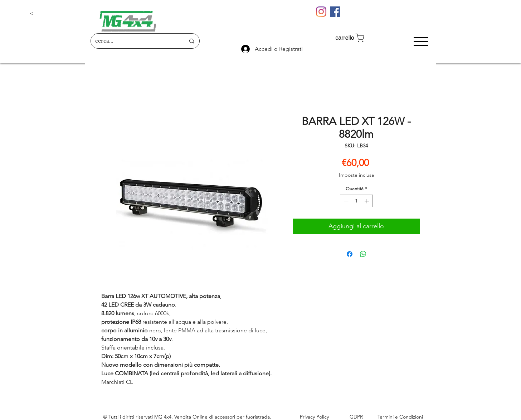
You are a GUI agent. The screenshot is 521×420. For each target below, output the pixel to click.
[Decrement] (345, 201)
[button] (53, 14)
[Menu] (421, 41)
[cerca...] (135, 41)
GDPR (356, 417)
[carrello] (350, 38)
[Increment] (367, 201)
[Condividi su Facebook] (350, 254)
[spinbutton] (356, 201)
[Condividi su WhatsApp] (363, 254)
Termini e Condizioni (400, 417)
